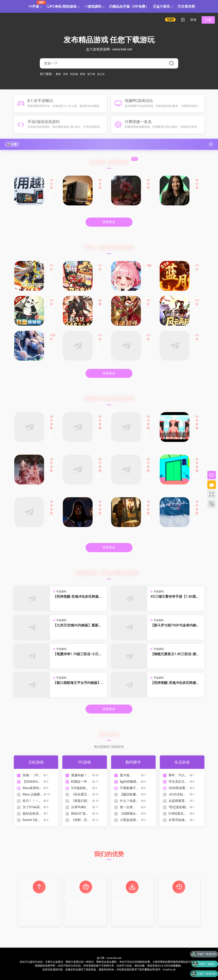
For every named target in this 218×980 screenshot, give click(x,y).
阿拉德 (74, 74)
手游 (35, 5)
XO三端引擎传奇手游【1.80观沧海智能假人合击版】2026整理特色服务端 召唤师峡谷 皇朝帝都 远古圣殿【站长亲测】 (176, 597)
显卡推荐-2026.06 (128, 775)
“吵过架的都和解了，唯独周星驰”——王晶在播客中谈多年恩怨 (178, 807)
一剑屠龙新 (196, 277)
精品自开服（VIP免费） (129, 7)
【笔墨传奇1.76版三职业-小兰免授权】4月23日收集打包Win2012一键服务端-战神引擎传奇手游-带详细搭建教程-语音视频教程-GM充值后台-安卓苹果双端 (78, 654)
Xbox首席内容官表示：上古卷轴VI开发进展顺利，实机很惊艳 (32, 788)
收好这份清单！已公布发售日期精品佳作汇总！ (32, 814)
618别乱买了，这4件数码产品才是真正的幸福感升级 (51, 196)
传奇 (66, 74)
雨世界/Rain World (51, 521)
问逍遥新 (99, 312)
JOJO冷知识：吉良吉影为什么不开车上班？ (178, 794)
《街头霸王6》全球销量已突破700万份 (80, 794)
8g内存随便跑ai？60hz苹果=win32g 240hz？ (130, 782)
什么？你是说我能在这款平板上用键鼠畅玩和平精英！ (129, 801)
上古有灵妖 (147, 347)
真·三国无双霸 (99, 347)
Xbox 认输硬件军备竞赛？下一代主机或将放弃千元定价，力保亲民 (32, 794)
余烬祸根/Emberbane (148, 479)
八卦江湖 (50, 312)
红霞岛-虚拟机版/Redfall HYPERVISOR (148, 521)
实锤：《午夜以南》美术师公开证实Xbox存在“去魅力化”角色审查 (32, 775)
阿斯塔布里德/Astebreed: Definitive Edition (100, 479)
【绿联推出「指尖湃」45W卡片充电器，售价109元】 (129, 814)
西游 (83, 74)
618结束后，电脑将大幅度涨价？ (178, 814)
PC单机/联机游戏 (62, 7)
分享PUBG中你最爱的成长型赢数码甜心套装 (81, 807)
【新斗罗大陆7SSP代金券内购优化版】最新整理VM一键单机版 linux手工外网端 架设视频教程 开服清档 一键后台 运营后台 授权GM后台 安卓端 (175, 625)
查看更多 (109, 222)
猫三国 (196, 312)
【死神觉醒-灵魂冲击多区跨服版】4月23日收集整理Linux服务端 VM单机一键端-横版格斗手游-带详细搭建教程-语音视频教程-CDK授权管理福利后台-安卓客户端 (175, 683)
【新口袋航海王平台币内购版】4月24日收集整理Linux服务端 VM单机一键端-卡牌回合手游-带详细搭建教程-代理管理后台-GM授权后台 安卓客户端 (78, 683)
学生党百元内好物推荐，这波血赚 (178, 782)
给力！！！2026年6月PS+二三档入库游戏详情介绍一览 (32, 801)
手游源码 (61, 592)
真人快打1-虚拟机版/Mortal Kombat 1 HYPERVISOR (100, 521)
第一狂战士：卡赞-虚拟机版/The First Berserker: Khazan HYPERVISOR (51, 479)
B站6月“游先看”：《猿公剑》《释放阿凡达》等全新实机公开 (81, 814)
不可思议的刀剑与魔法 (99, 277)
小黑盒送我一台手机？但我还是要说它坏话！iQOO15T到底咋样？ (129, 820)
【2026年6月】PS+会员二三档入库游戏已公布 (32, 782)
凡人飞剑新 (50, 347)
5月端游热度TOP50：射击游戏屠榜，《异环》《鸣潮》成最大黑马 (81, 788)
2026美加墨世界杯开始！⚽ (178, 788)
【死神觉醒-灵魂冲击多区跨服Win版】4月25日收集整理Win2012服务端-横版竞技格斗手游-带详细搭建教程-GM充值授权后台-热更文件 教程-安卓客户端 (78, 597)
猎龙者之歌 (147, 273)
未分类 (52, 184)
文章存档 (186, 7)
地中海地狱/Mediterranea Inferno (197, 436)
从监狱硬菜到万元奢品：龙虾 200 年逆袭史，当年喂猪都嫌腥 (179, 801)
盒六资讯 (161, 7)
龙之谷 (101, 74)
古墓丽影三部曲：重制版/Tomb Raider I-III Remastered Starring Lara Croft (148, 436)
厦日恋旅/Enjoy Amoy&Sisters (196, 521)
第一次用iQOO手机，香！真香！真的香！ (129, 807)
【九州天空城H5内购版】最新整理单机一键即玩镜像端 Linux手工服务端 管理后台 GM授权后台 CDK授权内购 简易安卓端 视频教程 (78, 625)
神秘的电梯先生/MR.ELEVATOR (196, 479)
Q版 (149, 265)
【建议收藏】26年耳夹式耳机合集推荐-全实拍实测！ (130, 794)
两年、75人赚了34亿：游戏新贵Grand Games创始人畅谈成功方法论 (178, 775)
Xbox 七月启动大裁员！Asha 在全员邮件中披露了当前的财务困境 (197, 196)
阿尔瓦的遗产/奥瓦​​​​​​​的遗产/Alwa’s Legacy (51, 436)
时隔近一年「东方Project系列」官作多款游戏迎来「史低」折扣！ (81, 782)
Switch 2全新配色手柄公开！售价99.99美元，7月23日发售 (32, 820)
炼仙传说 (50, 277)
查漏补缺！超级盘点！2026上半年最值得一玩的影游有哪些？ (81, 775)
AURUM (100, 436)
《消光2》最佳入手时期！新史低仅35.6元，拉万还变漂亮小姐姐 (148, 196)
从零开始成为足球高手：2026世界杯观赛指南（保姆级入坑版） (178, 820)
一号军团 (196, 347)
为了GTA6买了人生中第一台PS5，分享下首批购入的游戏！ (32, 807)
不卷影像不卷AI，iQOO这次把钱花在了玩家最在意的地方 (129, 788)
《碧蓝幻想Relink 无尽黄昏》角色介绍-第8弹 (81, 801)
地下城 (91, 74)
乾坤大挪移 (147, 312)
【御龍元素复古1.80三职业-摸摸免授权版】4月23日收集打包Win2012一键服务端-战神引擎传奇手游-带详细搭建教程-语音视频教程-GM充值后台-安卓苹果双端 (175, 654)
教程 (58, 74)
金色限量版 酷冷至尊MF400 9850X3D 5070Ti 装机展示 (100, 196)
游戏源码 (93, 7)
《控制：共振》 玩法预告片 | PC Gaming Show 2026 (81, 820)
